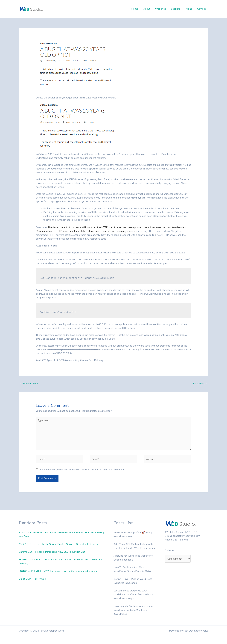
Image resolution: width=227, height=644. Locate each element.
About (147, 9)
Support (175, 9)
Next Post (200, 384)
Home (135, 9)
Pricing (189, 9)
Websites (161, 9)
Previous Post (29, 384)
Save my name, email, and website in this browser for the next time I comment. (83, 471)
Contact (201, 9)
